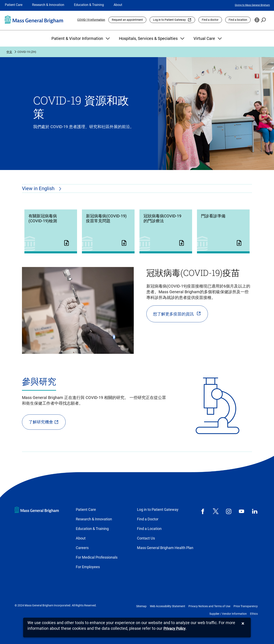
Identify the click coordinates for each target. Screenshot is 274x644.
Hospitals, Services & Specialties (152, 38)
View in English (39, 189)
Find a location (238, 20)
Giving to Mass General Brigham (252, 5)
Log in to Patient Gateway (169, 20)
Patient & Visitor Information (81, 38)
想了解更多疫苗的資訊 (173, 314)
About (118, 5)
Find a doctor (210, 20)
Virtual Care (208, 38)
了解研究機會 (41, 422)
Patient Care (14, 5)
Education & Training (89, 5)
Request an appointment (127, 20)
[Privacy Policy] (175, 629)
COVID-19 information (91, 20)
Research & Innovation (48, 5)
